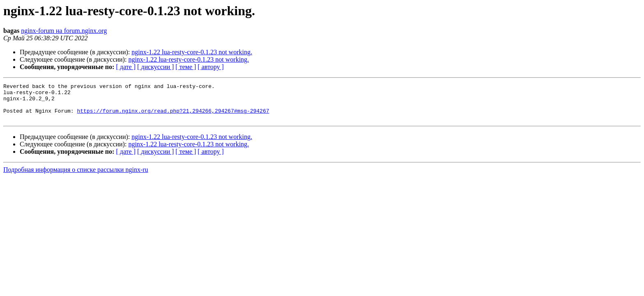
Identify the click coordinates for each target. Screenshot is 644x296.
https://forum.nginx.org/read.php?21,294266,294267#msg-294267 (173, 117)
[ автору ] (210, 67)
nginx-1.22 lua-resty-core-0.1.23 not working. (192, 52)
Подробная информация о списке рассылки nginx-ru (76, 177)
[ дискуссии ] (155, 67)
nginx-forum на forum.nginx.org (64, 31)
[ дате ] (126, 67)
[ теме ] (186, 67)
